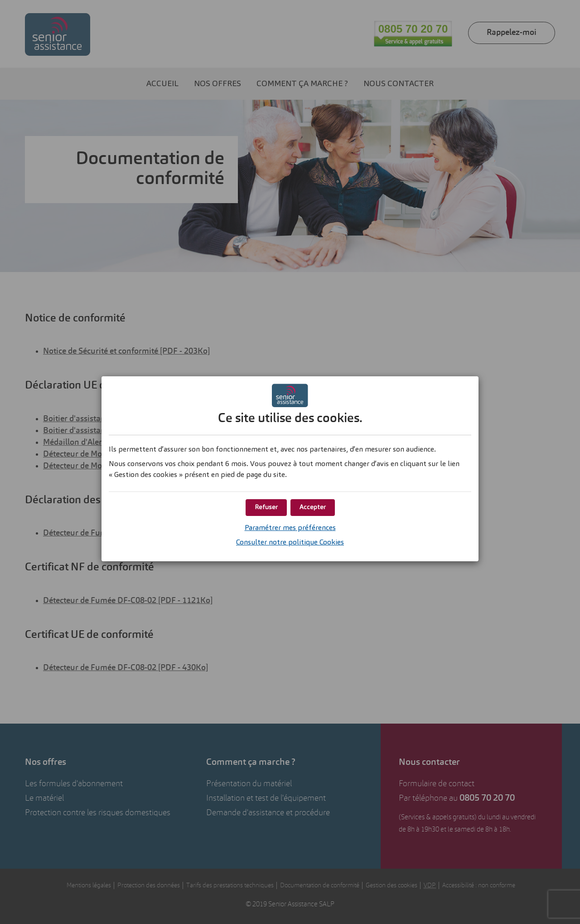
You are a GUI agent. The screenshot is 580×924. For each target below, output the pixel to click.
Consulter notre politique (290, 543)
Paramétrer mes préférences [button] (290, 528)
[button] (313, 508)
